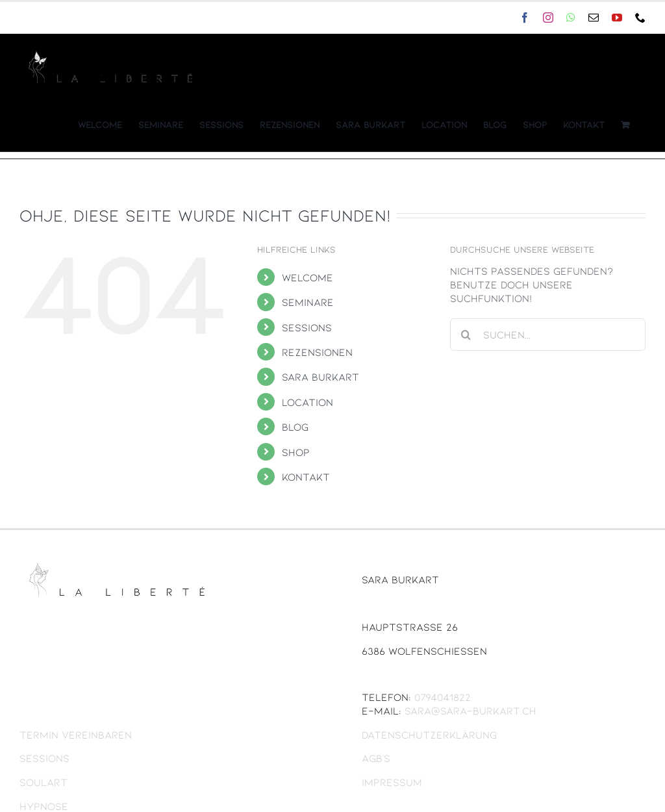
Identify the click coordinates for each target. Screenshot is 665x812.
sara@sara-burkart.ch (120, 18)
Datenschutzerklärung (429, 734)
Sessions (307, 327)
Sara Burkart (320, 376)
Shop (296, 452)
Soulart (44, 782)
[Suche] (466, 335)
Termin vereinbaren (76, 734)
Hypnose (44, 806)
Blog (295, 426)
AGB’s (376, 758)
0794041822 (443, 697)
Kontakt (306, 476)
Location (307, 402)
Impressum (392, 782)
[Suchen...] (548, 335)
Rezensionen (317, 352)
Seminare (308, 302)
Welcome (307, 277)
